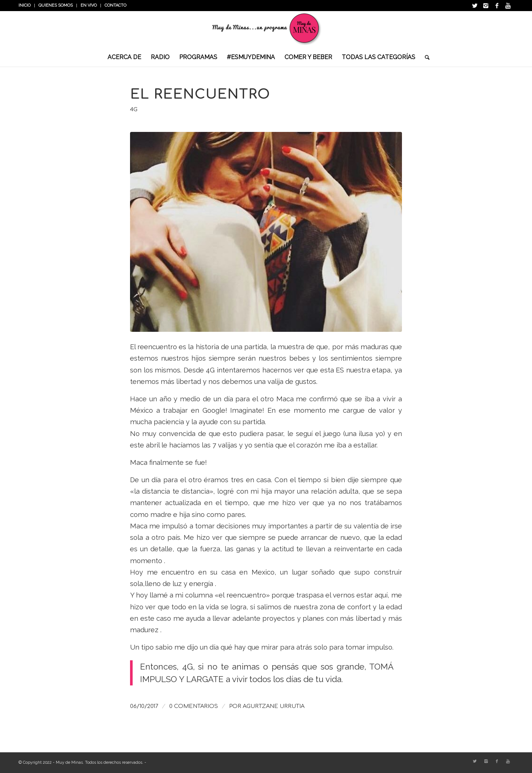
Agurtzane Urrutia (274, 706)
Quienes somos (56, 5)
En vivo (89, 5)
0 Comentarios (194, 706)
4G (134, 109)
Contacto (115, 5)
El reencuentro (200, 94)
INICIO (25, 5)
